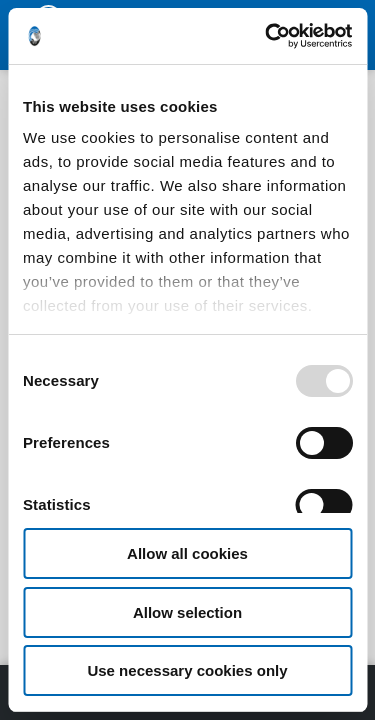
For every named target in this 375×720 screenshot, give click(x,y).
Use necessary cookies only (187, 670)
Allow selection (187, 612)
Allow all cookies (187, 553)
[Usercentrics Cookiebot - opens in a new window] (267, 36)
